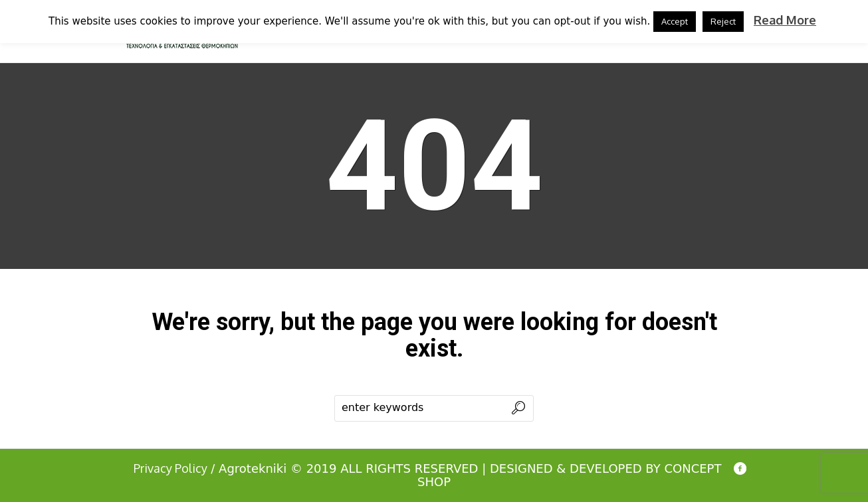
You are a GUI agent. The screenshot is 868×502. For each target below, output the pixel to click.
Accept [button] (675, 21)
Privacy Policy (170, 468)
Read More (785, 20)
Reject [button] (723, 21)
